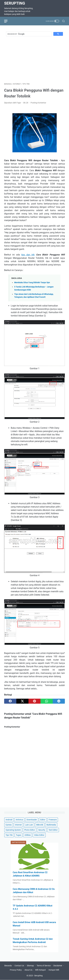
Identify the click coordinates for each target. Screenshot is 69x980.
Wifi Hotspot (40, 970)
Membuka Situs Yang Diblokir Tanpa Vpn (32, 283)
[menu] (7, 21)
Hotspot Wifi (54, 970)
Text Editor (53, 830)
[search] (28, 34)
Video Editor (39, 835)
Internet (18, 825)
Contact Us (19, 966)
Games (9, 825)
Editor (43, 820)
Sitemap (30, 966)
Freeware (53, 820)
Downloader (32, 820)
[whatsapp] (47, 701)
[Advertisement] (37, 58)
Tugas (19, 835)
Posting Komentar (38, 103)
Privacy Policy (16, 970)
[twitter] (22, 701)
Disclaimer (58, 966)
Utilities (28, 835)
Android (9, 820)
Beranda (8, 966)
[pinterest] (35, 701)
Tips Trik (9, 835)
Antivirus (19, 820)
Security (42, 830)
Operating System (13, 830)
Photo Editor (30, 830)
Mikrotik (40, 825)
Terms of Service (44, 966)
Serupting (15, 3)
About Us (28, 970)
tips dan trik (28, 255)
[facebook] (10, 701)
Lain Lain (29, 825)
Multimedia (51, 825)
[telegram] (59, 701)
